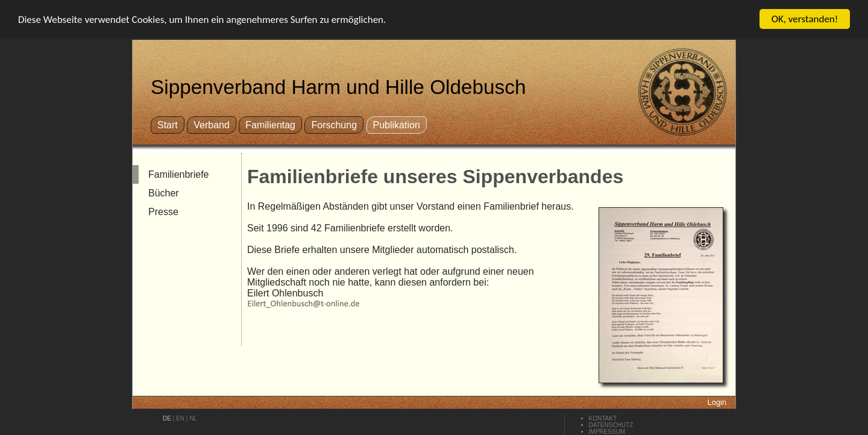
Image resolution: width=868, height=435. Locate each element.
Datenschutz (611, 425)
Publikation (397, 125)
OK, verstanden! (805, 19)
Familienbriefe (178, 174)
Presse (163, 212)
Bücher (164, 193)
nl (193, 418)
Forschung (334, 125)
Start (168, 125)
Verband (212, 125)
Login (717, 402)
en (180, 418)
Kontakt (603, 418)
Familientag (270, 125)
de (167, 418)
